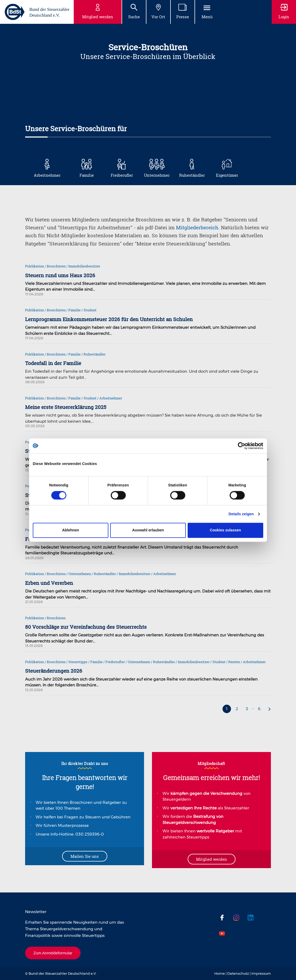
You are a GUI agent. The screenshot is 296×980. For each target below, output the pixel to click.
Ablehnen (71, 530)
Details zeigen (241, 514)
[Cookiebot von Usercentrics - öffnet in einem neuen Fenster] (240, 446)
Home (220, 973)
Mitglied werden (212, 859)
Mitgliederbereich (197, 227)
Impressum (261, 973)
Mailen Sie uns (85, 856)
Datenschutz (238, 973)
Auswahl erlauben (148, 530)
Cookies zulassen (225, 530)
